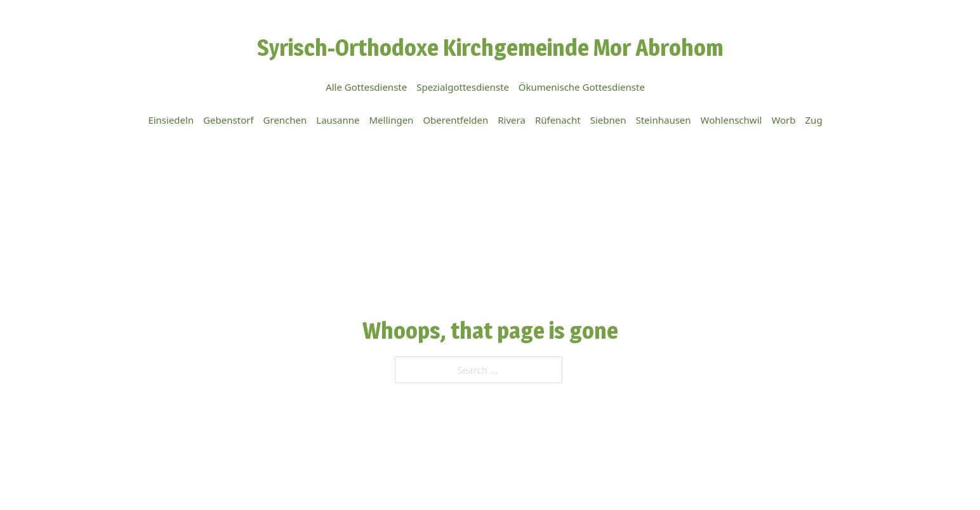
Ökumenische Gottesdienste (582, 87)
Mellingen (391, 120)
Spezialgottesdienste (463, 87)
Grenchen (285, 120)
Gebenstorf (228, 120)
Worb (783, 120)
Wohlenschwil (732, 120)
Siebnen (608, 120)
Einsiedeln (171, 120)
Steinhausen (663, 120)
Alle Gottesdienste (366, 87)
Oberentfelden (455, 120)
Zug (814, 120)
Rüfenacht (558, 120)
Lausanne (338, 120)
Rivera (512, 120)
